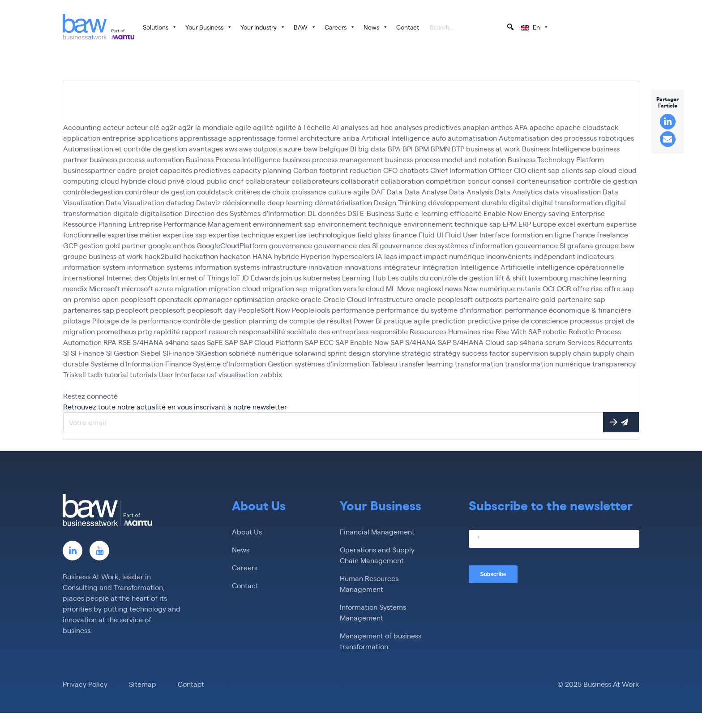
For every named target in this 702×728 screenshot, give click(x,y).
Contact (408, 27)
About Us (247, 532)
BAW (305, 27)
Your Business (209, 27)
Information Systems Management (373, 612)
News (376, 27)
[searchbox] (472, 28)
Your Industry (263, 27)
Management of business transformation (381, 641)
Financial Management (377, 532)
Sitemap (143, 684)
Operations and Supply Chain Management (377, 555)
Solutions (160, 27)
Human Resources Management (369, 584)
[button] (510, 27)
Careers (340, 27)
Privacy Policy (85, 684)
